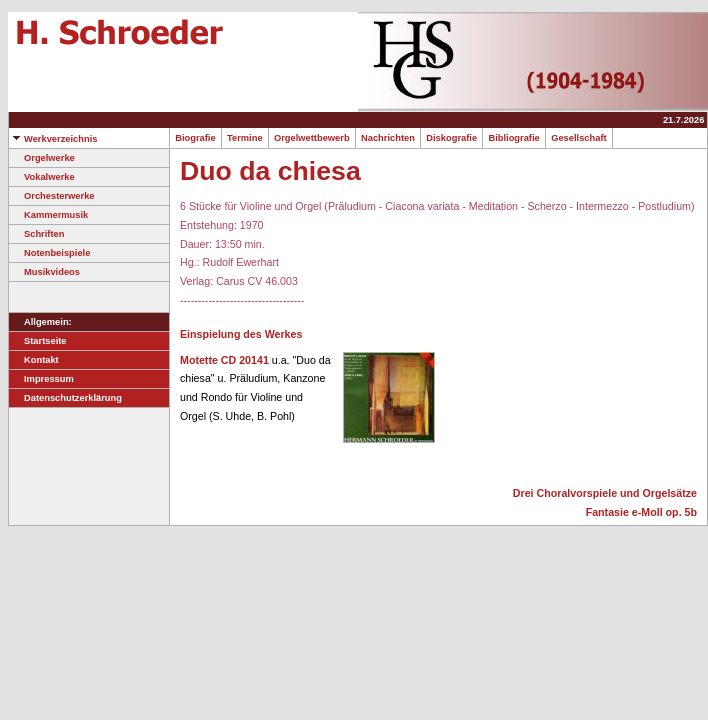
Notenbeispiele (49, 253)
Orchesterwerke (52, 196)
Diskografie (451, 138)
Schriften (36, 234)
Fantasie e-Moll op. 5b (641, 512)
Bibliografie (514, 138)
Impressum (41, 379)
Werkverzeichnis (53, 139)
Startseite (38, 341)
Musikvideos (44, 272)
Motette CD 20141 (224, 360)
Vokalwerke (42, 177)
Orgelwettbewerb (312, 138)
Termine (245, 138)
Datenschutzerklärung (65, 398)
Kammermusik (48, 215)
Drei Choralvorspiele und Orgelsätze (605, 493)
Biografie (195, 138)
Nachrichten (388, 138)
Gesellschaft (579, 138)
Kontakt (34, 360)
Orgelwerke (42, 158)
